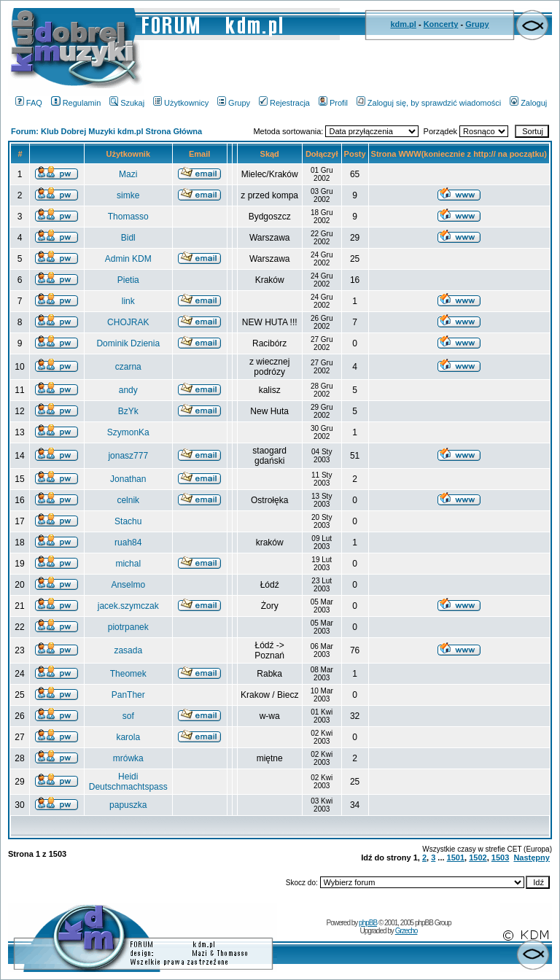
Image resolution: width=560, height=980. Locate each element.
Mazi (128, 174)
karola (128, 737)
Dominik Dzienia (128, 343)
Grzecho (407, 931)
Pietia (128, 280)
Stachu (128, 521)
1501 (456, 857)
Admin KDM (128, 259)
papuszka (128, 805)
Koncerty (441, 24)
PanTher (128, 695)
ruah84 (128, 542)
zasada (128, 650)
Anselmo (128, 585)
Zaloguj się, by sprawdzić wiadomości (429, 103)
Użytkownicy (181, 103)
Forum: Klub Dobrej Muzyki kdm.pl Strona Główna (106, 131)
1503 (500, 857)
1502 (478, 857)
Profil (333, 103)
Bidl (128, 238)
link (128, 301)
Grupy (477, 24)
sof (128, 716)
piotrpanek (128, 627)
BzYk (128, 411)
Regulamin (76, 103)
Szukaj (127, 103)
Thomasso (128, 217)
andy (128, 390)
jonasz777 (128, 456)
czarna (128, 367)
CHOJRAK (128, 322)
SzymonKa (128, 432)
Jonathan (128, 479)
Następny (532, 857)
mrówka (128, 758)
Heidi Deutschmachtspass (128, 782)
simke (128, 195)
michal (128, 564)
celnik (128, 500)
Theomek (128, 674)
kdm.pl (403, 24)
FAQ (29, 103)
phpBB (368, 923)
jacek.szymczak (128, 606)
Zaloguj (528, 103)
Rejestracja (284, 103)
